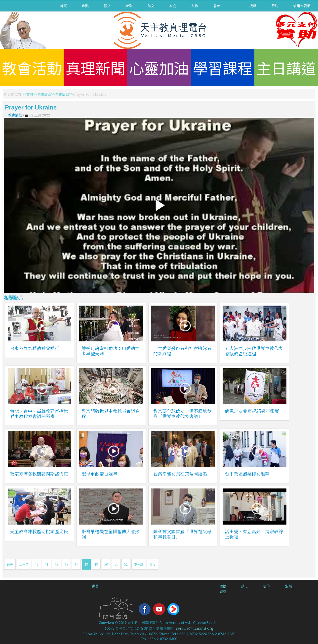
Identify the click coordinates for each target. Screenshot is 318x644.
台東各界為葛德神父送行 (35, 348)
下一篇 (139, 564)
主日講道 (286, 68)
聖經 (288, 586)
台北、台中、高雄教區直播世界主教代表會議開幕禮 (39, 413)
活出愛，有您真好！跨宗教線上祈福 (254, 534)
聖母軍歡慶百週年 (99, 474)
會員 (95, 586)
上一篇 (24, 564)
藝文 (107, 6)
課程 (223, 591)
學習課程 (223, 68)
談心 (245, 586)
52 (126, 564)
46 (66, 564)
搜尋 (253, 6)
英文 (151, 6)
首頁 (63, 6)
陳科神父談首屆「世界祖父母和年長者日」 (182, 534)
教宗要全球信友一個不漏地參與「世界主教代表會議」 (182, 413)
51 (116, 564)
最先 (10, 564)
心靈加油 (159, 68)
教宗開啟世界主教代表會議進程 (111, 413)
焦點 (85, 6)
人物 (195, 6)
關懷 (223, 586)
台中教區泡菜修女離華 (247, 474)
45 (56, 564)
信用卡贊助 (302, 6)
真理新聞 (95, 68)
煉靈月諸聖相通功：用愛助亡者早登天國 (111, 351)
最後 (153, 564)
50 (106, 564)
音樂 (129, 6)
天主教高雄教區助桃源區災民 (39, 531)
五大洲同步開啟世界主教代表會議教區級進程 (254, 351)
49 (96, 564)
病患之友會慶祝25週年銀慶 (252, 411)
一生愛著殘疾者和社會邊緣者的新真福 (182, 351)
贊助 (275, 6)
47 (76, 564)
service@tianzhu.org (195, 628)
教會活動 (32, 68)
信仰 (267, 586)
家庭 (173, 6)
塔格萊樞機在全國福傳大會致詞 (111, 534)
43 (37, 564)
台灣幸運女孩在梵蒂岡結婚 (180, 474)
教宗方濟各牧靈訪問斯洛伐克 (39, 474)
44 (46, 564)
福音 (216, 6)
